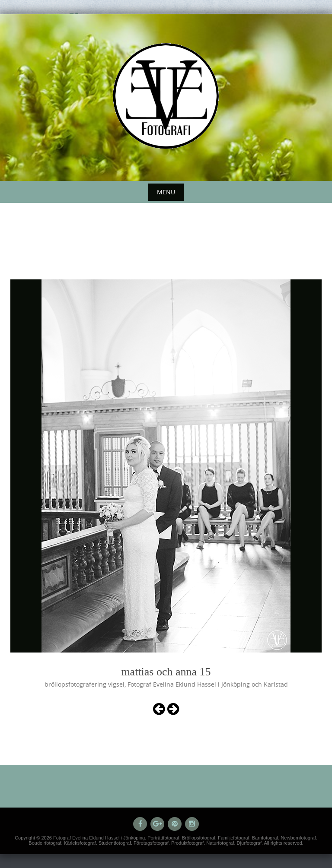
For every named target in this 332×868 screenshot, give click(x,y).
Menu (166, 192)
